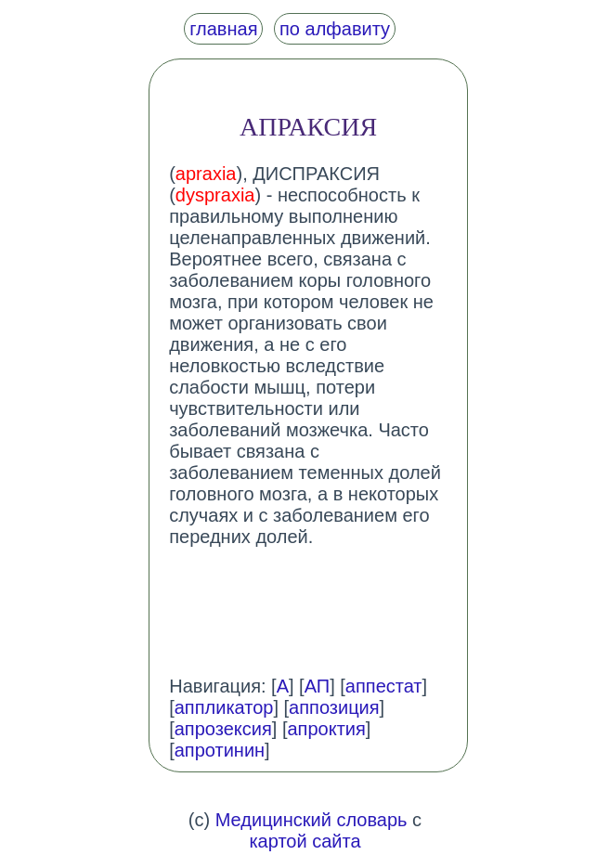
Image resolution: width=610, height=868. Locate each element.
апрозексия (223, 729)
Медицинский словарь (311, 820)
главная (223, 29)
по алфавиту (335, 29)
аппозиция (334, 707)
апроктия (326, 729)
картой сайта (305, 841)
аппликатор (224, 707)
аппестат (384, 686)
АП (318, 686)
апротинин (220, 750)
